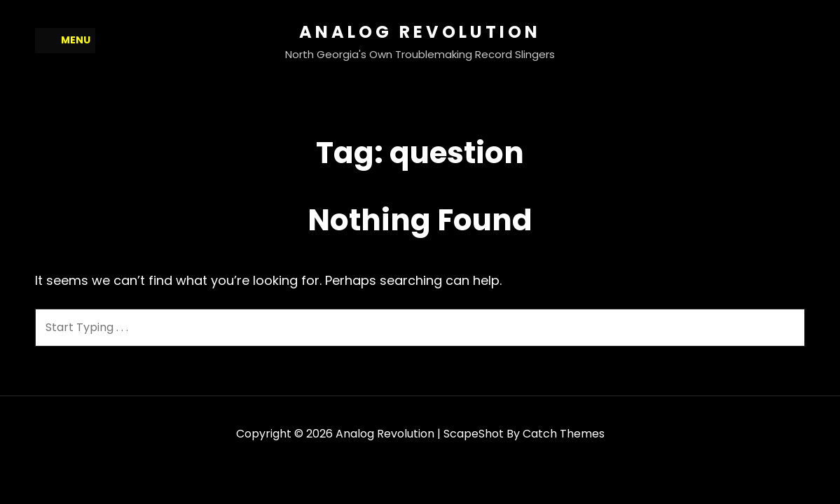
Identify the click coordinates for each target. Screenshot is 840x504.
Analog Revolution (420, 32)
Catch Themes (564, 434)
